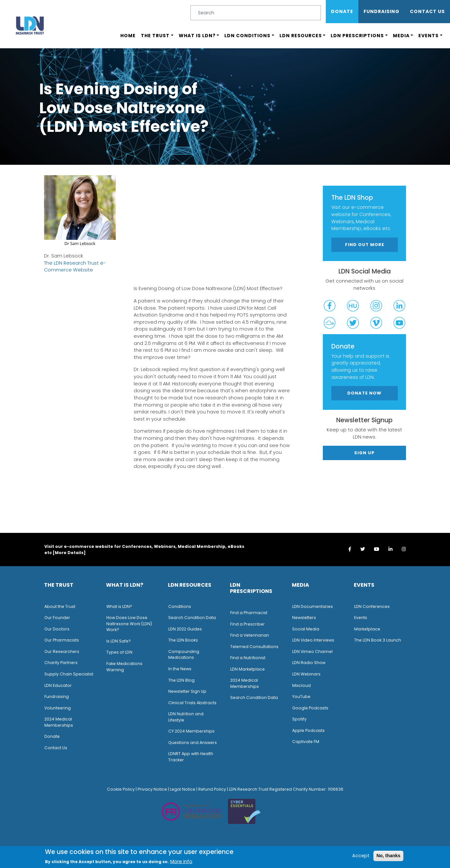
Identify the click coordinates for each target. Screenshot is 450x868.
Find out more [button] (365, 245)
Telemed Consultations (254, 647)
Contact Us (427, 11)
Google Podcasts (310, 708)
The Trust (155, 36)
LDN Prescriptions (357, 36)
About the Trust (60, 606)
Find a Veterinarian (250, 635)
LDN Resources (301, 36)
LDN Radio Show (309, 663)
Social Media (306, 629)
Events (428, 36)
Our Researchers (62, 651)
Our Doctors (57, 629)
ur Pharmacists (63, 640)
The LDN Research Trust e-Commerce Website (75, 267)
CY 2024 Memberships (191, 731)
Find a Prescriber (247, 624)
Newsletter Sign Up (187, 691)
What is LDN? (197, 36)
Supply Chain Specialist (69, 674)
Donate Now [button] (364, 393)
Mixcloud (301, 685)
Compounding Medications (184, 655)
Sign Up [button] (364, 453)
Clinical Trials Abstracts (192, 703)
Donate (342, 11)
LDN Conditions (247, 36)
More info (181, 861)
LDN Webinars (306, 674)
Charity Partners (61, 663)
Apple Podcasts (308, 730)
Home (128, 36)
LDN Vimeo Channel (312, 651)
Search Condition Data (192, 618)
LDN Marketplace (247, 669)
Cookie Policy (121, 789)
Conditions (180, 606)
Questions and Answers (193, 743)
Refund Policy (212, 789)
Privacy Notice (152, 789)
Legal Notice (183, 789)
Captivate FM (306, 742)
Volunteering (58, 708)
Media (401, 36)
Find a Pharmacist (249, 613)
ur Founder (59, 618)
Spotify (299, 719)
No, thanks (388, 856)
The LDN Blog (181, 680)
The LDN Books (183, 640)
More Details (69, 553)
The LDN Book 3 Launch (378, 640)
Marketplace (367, 629)
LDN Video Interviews (313, 640)
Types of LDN (119, 652)
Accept (361, 856)
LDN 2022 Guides (185, 629)
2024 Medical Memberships (59, 722)
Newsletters (304, 618)
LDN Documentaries (313, 606)
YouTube (301, 697)
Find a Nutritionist (248, 658)
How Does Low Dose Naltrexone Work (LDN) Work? (129, 624)
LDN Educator (58, 685)
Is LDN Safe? (119, 641)
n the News (180, 669)
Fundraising (382, 11)
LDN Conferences (372, 606)
